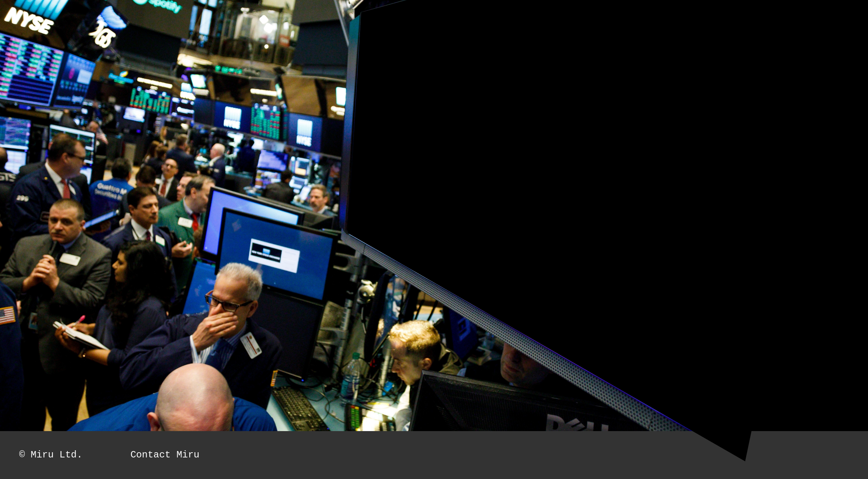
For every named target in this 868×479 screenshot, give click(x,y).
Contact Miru (165, 455)
